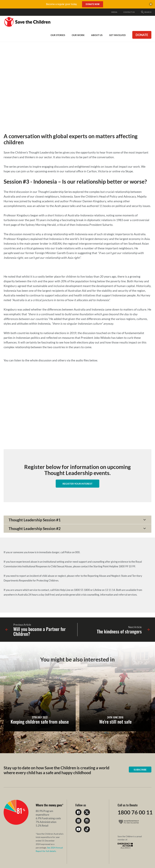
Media (114, 12)
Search (146, 12)
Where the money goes (49, 805)
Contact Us (129, 12)
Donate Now (93, 4)
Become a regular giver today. (62, 4)
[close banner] (151, 5)
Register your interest (77, 484)
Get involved (117, 35)
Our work (78, 35)
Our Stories (58, 35)
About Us (97, 35)
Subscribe (140, 770)
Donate (142, 35)
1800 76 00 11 (135, 812)
